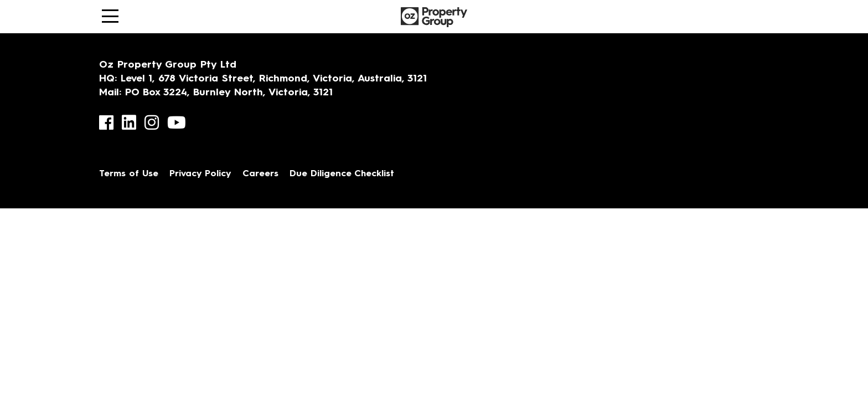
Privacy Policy (200, 174)
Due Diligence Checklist (342, 174)
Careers (260, 174)
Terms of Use (129, 174)
